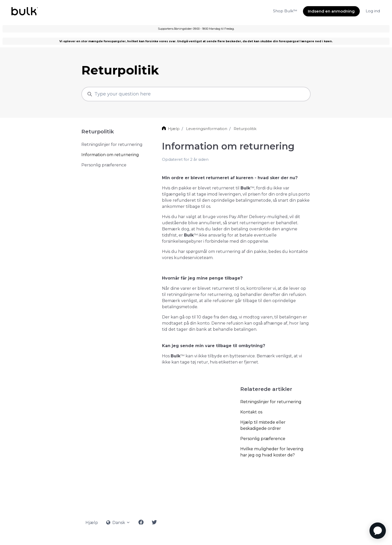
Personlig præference (263, 439)
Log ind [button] (373, 11)
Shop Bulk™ (285, 11)
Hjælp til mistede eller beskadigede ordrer (263, 425)
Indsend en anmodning (331, 11)
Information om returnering (110, 155)
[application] (378, 531)
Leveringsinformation (207, 129)
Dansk (118, 523)
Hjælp (174, 129)
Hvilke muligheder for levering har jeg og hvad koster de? (272, 452)
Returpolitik (245, 129)
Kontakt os (251, 412)
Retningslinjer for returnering (271, 402)
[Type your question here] (196, 94)
